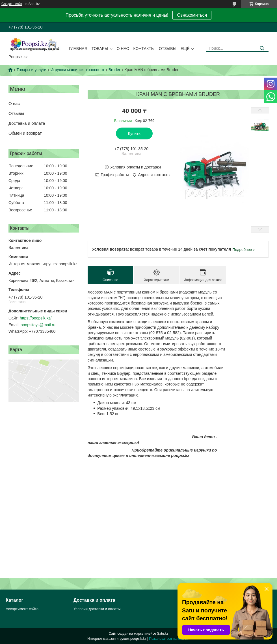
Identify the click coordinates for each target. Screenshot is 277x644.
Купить (134, 133)
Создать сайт (12, 4)
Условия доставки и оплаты (97, 609)
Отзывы (168, 49)
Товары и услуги (31, 70)
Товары (100, 49)
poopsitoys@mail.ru (38, 325)
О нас (123, 49)
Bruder (114, 70)
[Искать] (262, 48)
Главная (78, 49)
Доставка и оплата (27, 123)
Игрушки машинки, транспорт (78, 70)
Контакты (144, 49)
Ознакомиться (192, 15)
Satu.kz (163, 634)
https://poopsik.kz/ (36, 318)
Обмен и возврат (25, 133)
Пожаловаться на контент (169, 639)
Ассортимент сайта (22, 609)
